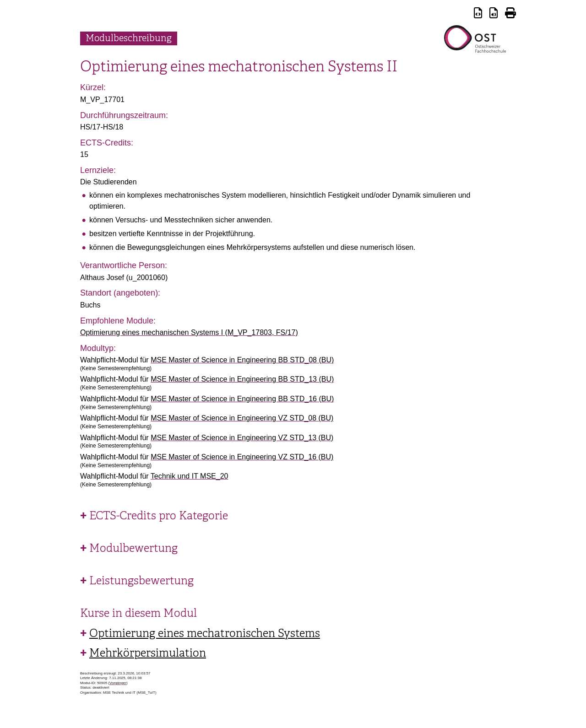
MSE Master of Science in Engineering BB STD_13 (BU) (242, 379)
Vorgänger (118, 683)
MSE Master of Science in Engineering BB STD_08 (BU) (242, 360)
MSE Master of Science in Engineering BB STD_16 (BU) (242, 399)
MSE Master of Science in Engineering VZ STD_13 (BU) (242, 438)
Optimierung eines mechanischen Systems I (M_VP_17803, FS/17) (189, 332)
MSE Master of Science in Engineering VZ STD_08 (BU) (242, 418)
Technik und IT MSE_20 (190, 476)
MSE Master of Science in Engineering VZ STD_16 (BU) (242, 457)
